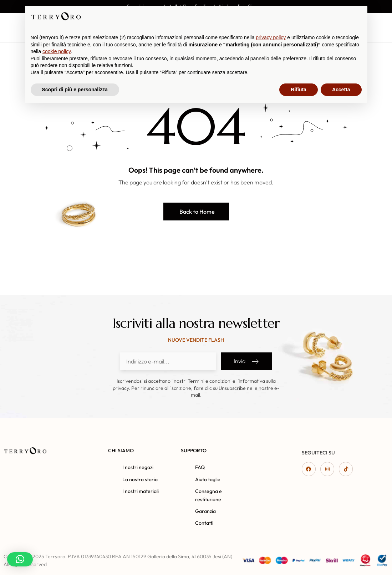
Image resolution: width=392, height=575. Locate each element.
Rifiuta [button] (299, 555)
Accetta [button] (341, 555)
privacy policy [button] (271, 504)
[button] (196, 212)
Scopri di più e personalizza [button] (75, 555)
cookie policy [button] (57, 518)
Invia (247, 361)
